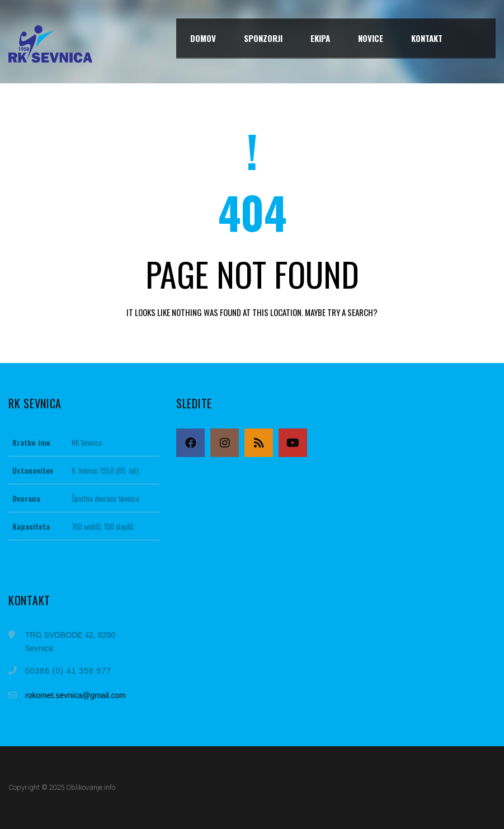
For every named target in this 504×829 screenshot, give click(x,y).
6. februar (85, 470)
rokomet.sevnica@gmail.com (76, 695)
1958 (107, 470)
